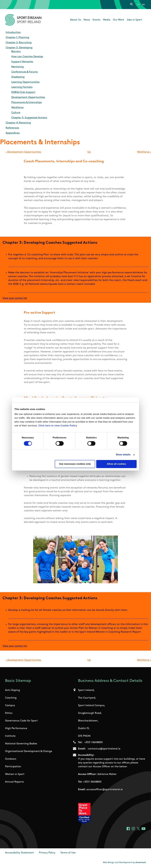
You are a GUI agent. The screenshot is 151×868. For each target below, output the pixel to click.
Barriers (16, 52)
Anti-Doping (12, 690)
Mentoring (17, 67)
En (138, 5)
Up (89, 152)
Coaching (11, 698)
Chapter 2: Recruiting (19, 43)
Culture (16, 113)
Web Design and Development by (124, 863)
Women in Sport (15, 774)
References (12, 128)
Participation (13, 767)
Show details (123, 455)
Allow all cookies (116, 464)
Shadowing (18, 77)
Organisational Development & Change (29, 751)
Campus (10, 706)
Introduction (13, 32)
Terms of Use (68, 853)
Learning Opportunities (25, 82)
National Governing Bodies (21, 744)
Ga (143, 5)
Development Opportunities (28, 97)
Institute (10, 736)
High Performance (16, 728)
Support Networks (22, 62)
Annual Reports (14, 782)
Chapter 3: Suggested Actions (29, 118)
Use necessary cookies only (75, 464)
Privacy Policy (47, 853)
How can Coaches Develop (27, 57)
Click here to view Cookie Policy (58, 426)
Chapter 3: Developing (19, 48)
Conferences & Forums (25, 72)
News (87, 20)
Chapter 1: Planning (17, 38)
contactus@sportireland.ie (104, 749)
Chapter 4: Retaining (18, 123)
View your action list (15, 298)
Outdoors (11, 759)
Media (107, 20)
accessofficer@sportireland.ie (105, 790)
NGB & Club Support (23, 92)
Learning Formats (22, 87)
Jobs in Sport (134, 20)
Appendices (13, 133)
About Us (75, 20)
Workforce (17, 108)
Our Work (118, 20)
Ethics (9, 713)
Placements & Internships (27, 102)
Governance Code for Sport (21, 721)
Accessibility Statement (19, 853)
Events (97, 20)
